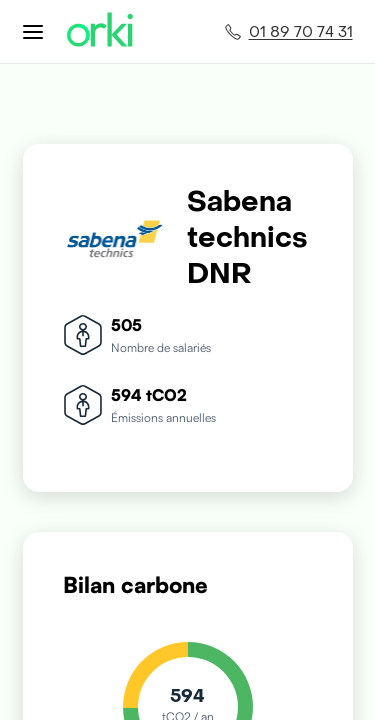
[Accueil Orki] (100, 31)
